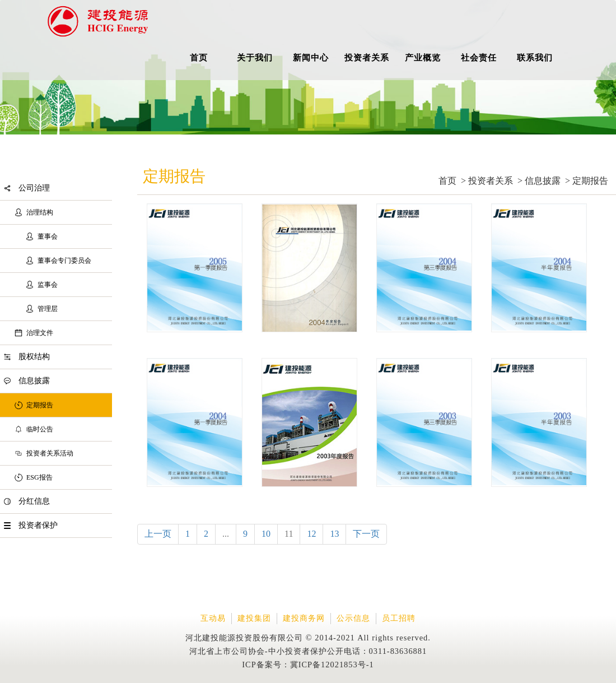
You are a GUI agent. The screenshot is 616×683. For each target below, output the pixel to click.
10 (266, 534)
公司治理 (34, 188)
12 (311, 534)
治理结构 (40, 212)
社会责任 (479, 57)
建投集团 (254, 618)
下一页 (366, 534)
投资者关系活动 (50, 453)
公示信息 (353, 618)
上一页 (158, 534)
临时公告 (40, 429)
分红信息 (34, 501)
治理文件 (40, 333)
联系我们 (535, 57)
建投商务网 (304, 618)
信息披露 (34, 381)
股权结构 (34, 357)
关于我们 (255, 57)
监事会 (48, 285)
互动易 (213, 618)
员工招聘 (399, 618)
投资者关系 (367, 57)
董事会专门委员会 (64, 261)
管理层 (48, 309)
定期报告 (40, 405)
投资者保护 (38, 525)
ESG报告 (39, 477)
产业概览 (423, 57)
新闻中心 (311, 57)
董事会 (48, 236)
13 (334, 534)
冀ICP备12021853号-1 (332, 665)
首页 (199, 57)
